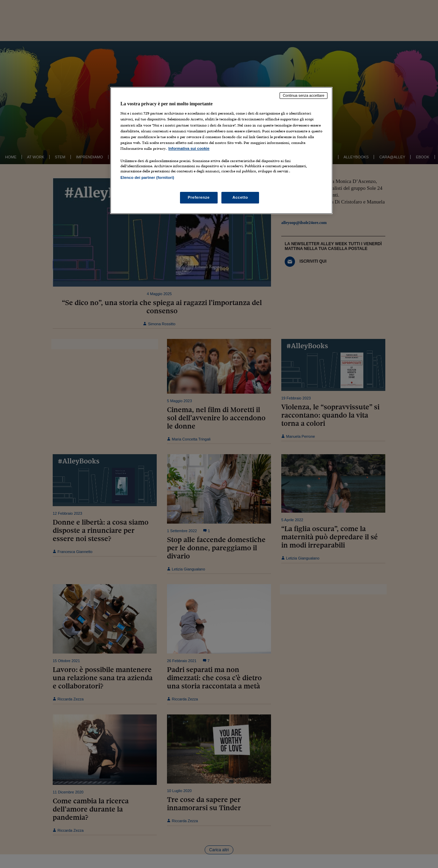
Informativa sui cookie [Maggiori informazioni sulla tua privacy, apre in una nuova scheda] (189, 148)
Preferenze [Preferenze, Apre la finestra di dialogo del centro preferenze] (199, 197)
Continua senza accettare (304, 95)
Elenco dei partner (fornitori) (147, 177)
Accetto (240, 197)
